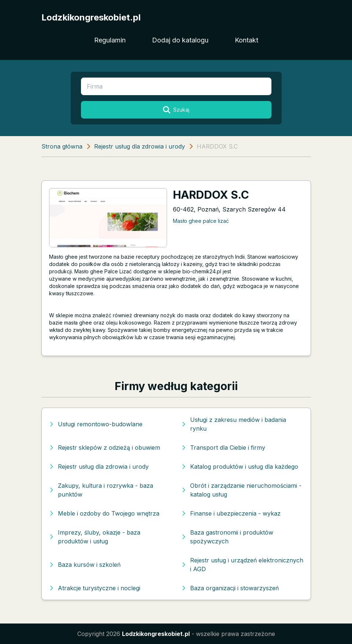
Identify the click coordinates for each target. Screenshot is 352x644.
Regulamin (110, 40)
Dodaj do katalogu (180, 40)
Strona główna (62, 146)
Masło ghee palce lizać (201, 221)
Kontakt (247, 40)
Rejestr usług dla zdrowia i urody (140, 146)
